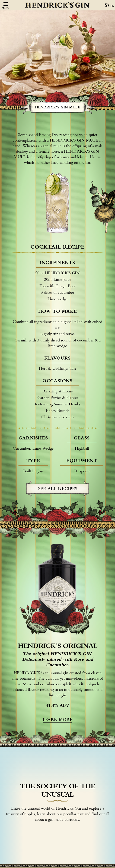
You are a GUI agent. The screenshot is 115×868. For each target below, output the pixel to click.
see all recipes (58, 489)
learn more (57, 720)
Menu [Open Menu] (5, 5)
